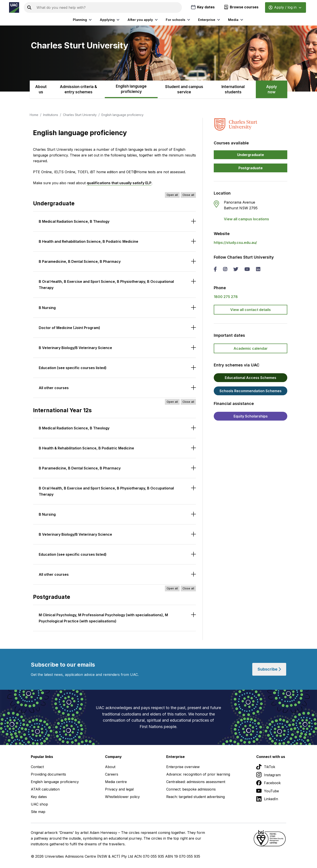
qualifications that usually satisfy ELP (119, 183)
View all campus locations (246, 219)
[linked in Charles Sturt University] (258, 270)
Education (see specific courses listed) (73, 368)
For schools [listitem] (179, 20)
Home (34, 115)
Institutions (51, 115)
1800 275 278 (226, 297)
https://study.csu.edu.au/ (235, 243)
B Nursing (47, 308)
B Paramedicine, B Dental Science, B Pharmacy (80, 261)
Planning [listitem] (83, 20)
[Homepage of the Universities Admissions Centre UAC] (14, 7)
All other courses (54, 388)
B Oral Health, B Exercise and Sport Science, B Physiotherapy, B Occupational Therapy (106, 285)
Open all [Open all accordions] (172, 195)
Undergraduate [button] (251, 155)
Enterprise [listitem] (210, 20)
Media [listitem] (236, 20)
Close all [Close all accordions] (188, 195)
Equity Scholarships (251, 416)
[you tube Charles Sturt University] (247, 270)
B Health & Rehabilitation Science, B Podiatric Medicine (86, 448)
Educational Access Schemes (251, 378)
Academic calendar (251, 348)
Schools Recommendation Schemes (251, 391)
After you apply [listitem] (143, 20)
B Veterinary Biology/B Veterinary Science (75, 348)
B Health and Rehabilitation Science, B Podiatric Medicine (88, 241)
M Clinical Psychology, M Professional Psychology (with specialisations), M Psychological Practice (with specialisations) (103, 618)
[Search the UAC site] (108, 7)
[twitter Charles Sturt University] (236, 270)
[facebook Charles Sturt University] (215, 270)
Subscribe (269, 669)
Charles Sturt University (80, 115)
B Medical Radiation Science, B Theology (74, 221)
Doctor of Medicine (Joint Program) (69, 328)
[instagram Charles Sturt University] (225, 270)
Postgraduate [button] (251, 168)
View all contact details (251, 310)
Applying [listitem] (110, 20)
